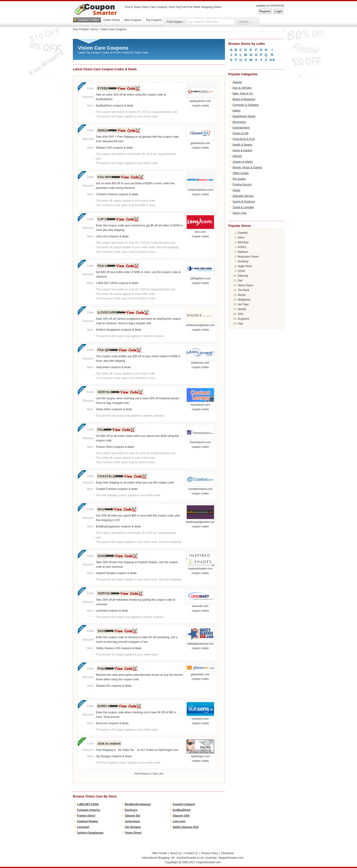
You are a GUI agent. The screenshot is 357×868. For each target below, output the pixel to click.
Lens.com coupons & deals (112, 236)
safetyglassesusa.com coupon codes (200, 644)
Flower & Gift (240, 133)
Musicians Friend (248, 257)
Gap (240, 324)
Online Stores (112, 20)
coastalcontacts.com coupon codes (200, 490)
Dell (240, 281)
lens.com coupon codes (200, 233)
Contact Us (191, 853)
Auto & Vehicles (242, 88)
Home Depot (245, 285)
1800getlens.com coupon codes (200, 279)
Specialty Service (243, 196)
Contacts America (89, 810)
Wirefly (242, 309)
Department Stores (244, 116)
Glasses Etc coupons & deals (114, 686)
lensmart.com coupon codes (200, 607)
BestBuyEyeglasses (138, 804)
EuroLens (131, 810)
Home (94, 29)
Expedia (243, 233)
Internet (237, 156)
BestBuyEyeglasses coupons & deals (118, 526)
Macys (242, 295)
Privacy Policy (210, 853)
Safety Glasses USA (186, 827)
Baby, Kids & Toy (243, 94)
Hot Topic (243, 304)
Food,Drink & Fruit (244, 139)
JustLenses (132, 821)
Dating (236, 111)
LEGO (241, 271)
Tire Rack (244, 290)
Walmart (243, 252)
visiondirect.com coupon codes (200, 405)
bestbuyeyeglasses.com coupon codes (201, 523)
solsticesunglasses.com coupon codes (200, 326)
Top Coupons (154, 20)
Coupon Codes (88, 20)
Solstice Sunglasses (90, 833)
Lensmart (83, 827)
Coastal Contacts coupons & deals (117, 489)
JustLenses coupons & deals (113, 367)
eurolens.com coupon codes (200, 719)
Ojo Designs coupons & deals (114, 756)
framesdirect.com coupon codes (200, 443)
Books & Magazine (244, 99)
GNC (241, 314)
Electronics (239, 122)
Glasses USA (181, 816)
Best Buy (243, 242)
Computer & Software (246, 105)
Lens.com (179, 821)
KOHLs (242, 247)
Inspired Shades (88, 821)
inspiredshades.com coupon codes (200, 569)
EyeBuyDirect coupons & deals (115, 106)
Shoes (236, 190)
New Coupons (133, 20)
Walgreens (244, 300)
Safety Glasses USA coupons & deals (119, 648)
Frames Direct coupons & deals (115, 447)
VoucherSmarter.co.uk (190, 858)
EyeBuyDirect (181, 810)
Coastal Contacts (184, 804)
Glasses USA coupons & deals (114, 148)
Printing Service (242, 185)
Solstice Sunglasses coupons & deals (119, 330)
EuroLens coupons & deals (112, 723)
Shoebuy (243, 261)
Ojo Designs (133, 827)
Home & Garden (242, 150)
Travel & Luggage (243, 207)
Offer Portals (159, 853)
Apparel (237, 82)
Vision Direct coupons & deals (114, 409)
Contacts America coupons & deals (117, 194)
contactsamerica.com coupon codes (200, 190)
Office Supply (241, 173)
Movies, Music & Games (247, 167)
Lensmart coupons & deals (112, 611)
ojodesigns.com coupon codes (200, 757)
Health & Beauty (242, 145)
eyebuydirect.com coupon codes (200, 102)
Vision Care (240, 213)
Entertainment (241, 128)
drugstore (244, 319)
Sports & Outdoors (244, 202)
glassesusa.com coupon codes (200, 144)
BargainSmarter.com (231, 858)
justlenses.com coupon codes (200, 363)
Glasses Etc (133, 816)
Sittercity (243, 276)
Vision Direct (133, 833)
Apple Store (245, 266)
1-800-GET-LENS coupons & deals (117, 283)
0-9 (272, 60)
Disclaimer (228, 853)
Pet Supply (239, 179)
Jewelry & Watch (243, 162)
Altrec (241, 238)
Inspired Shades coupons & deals (116, 573)
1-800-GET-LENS (88, 804)
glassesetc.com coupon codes (200, 675)
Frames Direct (86, 816)
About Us (176, 853)
